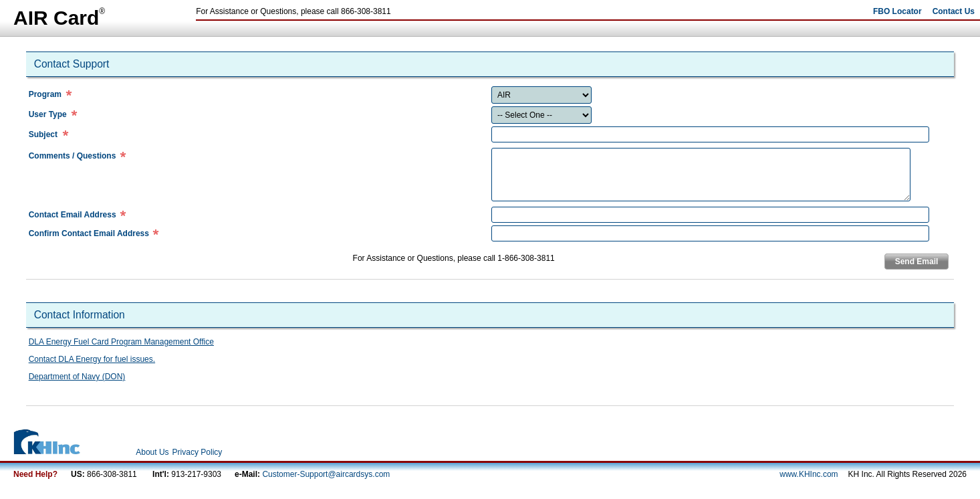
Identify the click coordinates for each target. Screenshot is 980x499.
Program (45, 94)
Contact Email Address (73, 215)
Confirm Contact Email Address (89, 233)
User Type (48, 114)
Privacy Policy (198, 452)
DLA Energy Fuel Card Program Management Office (121, 342)
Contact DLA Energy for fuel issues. (92, 359)
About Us (152, 452)
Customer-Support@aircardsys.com (326, 474)
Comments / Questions (73, 156)
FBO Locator (897, 11)
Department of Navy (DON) (77, 377)
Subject (43, 134)
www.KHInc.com (809, 474)
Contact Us (954, 11)
